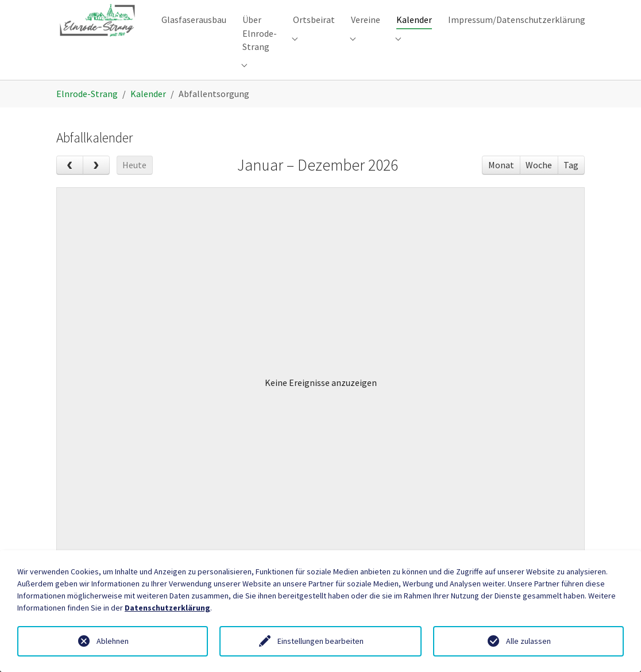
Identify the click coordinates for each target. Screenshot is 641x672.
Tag (571, 182)
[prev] (70, 183)
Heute (134, 182)
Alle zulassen (528, 641)
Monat (501, 182)
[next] (96, 183)
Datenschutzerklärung (167, 608)
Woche (539, 182)
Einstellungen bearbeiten (320, 641)
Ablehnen (113, 641)
